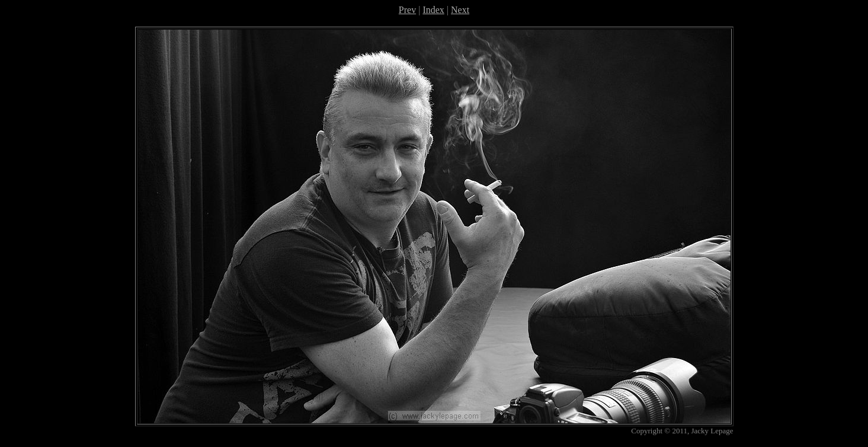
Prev (407, 10)
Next (460, 10)
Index (433, 10)
